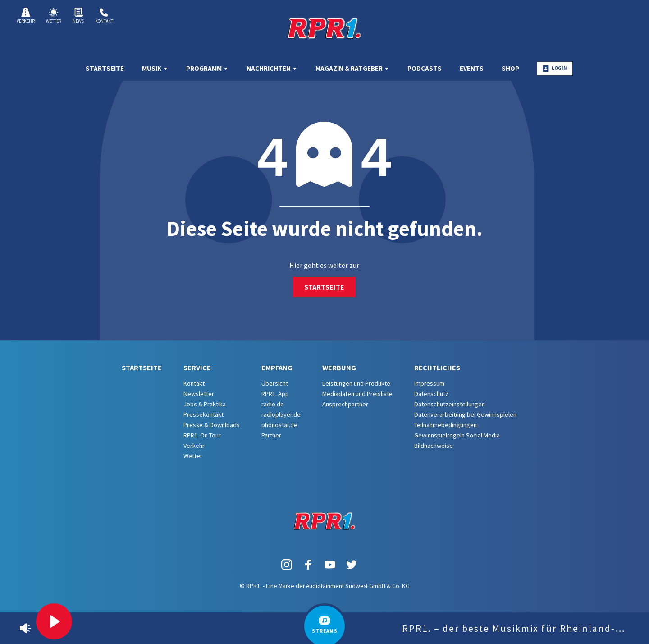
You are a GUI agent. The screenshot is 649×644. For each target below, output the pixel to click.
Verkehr (26, 16)
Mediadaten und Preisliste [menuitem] (357, 394)
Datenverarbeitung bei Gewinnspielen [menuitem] (465, 414)
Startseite (324, 287)
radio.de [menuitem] (273, 404)
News (78, 16)
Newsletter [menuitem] (199, 394)
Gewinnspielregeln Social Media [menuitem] (457, 435)
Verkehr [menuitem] (194, 446)
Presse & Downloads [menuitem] (212, 425)
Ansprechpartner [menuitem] (345, 404)
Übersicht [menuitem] (275, 383)
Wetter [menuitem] (193, 456)
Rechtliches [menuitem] (437, 368)
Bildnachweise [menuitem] (434, 446)
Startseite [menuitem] (105, 68)
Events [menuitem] (472, 68)
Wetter (54, 16)
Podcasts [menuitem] (425, 68)
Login (555, 68)
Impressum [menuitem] (429, 383)
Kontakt (104, 16)
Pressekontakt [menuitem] (203, 414)
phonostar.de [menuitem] (279, 425)
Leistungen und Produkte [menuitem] (356, 383)
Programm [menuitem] (207, 68)
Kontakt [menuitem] (194, 383)
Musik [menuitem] (155, 68)
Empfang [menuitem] (277, 368)
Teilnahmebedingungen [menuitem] (446, 425)
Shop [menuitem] (510, 68)
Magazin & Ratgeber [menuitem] (352, 68)
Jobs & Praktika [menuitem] (205, 404)
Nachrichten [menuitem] (272, 68)
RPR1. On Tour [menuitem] (202, 435)
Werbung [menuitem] (339, 368)
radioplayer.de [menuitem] (281, 414)
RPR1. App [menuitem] (275, 394)
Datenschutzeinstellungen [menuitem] (450, 404)
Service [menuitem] (197, 368)
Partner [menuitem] (271, 435)
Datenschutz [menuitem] (431, 394)
